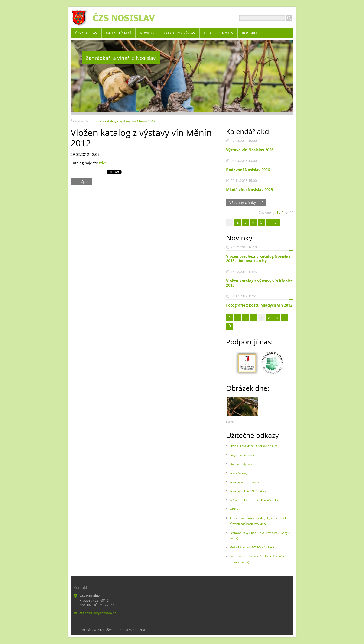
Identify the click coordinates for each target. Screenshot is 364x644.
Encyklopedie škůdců (243, 455)
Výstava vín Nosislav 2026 (250, 150)
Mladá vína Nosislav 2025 (249, 190)
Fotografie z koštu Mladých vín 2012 (259, 305)
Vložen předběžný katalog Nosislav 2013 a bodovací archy (258, 258)
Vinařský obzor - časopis (245, 482)
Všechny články (243, 202)
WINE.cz (235, 509)
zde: (102, 163)
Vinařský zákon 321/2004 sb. (248, 491)
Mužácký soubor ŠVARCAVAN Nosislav (254, 547)
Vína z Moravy (239, 473)
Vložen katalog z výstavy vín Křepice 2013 (259, 283)
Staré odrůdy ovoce (242, 464)
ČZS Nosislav (80, 121)
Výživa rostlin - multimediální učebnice (254, 500)
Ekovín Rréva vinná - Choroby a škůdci (254, 446)
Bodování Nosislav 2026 (248, 170)
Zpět (85, 181)
